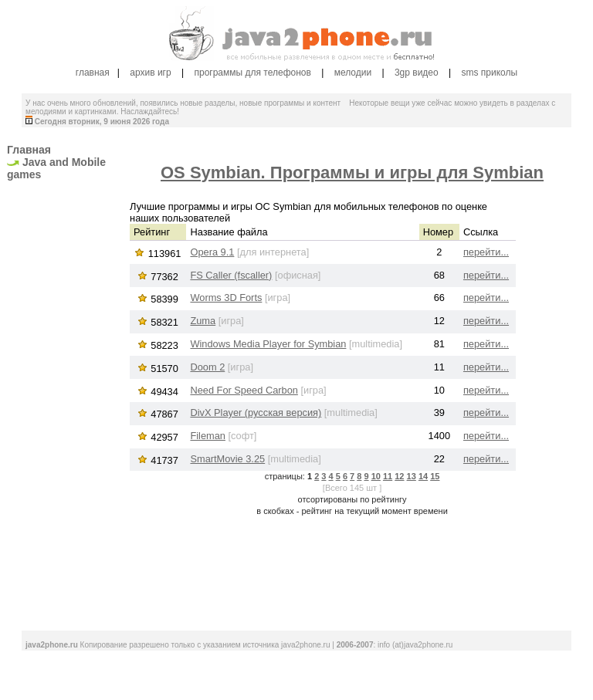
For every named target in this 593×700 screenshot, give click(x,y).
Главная (29, 150)
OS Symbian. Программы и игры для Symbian (352, 172)
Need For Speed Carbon (244, 390)
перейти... (486, 252)
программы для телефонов (252, 73)
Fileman (208, 436)
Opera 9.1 (212, 252)
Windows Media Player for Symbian (268, 344)
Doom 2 (207, 367)
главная (93, 73)
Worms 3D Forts (226, 298)
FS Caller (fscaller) (231, 275)
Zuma (203, 321)
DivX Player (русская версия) (256, 413)
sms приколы (491, 73)
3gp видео (417, 73)
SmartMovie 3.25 (227, 459)
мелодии (353, 73)
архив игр (150, 73)
